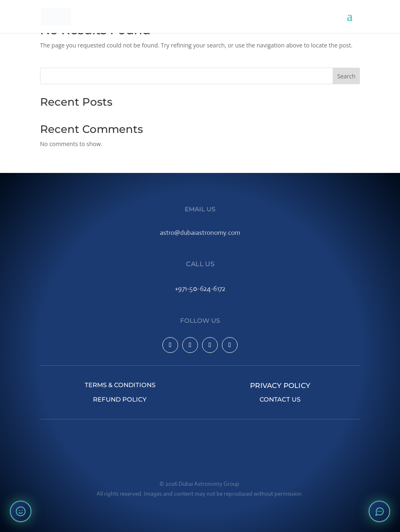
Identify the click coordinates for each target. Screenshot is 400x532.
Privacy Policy (280, 385)
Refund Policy (120, 399)
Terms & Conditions (120, 385)
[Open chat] (379, 511)
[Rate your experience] (21, 511)
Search (346, 76)
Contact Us (280, 399)
